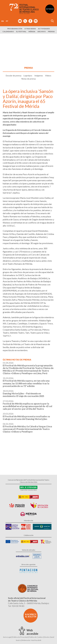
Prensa (51, 32)
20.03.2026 (26, 416)
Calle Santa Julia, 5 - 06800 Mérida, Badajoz (29, 603)
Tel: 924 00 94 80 (16, 606)
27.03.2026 (27, 405)
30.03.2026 (23, 393)
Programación (15, 29)
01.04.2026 (28, 368)
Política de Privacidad (20, 637)
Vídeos (48, 76)
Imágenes (39, 76)
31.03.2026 (26, 382)
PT (7, 21)
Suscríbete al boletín (31, 616)
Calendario (8, 32)
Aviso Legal (7, 637)
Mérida (32, 32)
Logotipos (28, 76)
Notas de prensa (29, 79)
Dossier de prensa (14, 76)
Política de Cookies (36, 637)
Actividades (44, 29)
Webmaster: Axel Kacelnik (31, 640)
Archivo (42, 32)
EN (3, 21)
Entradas (50, 9)
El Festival (21, 32)
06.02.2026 (27, 428)
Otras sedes (30, 29)
